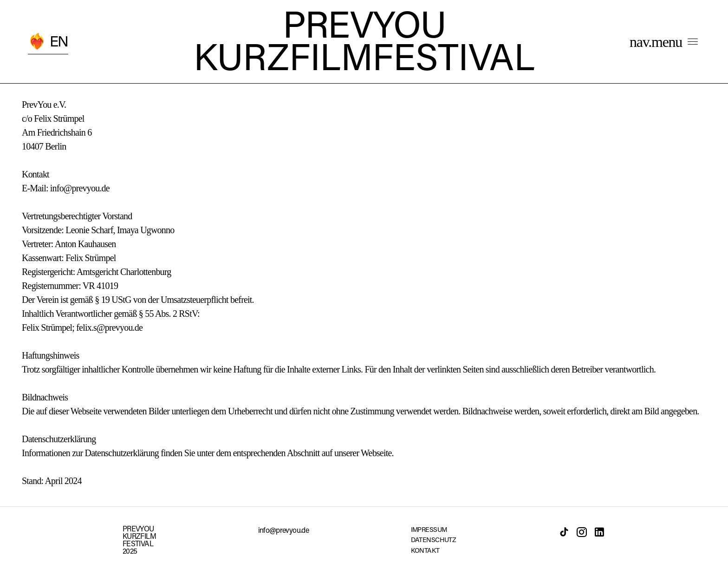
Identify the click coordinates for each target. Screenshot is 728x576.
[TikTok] (564, 532)
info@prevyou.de (283, 531)
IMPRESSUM (429, 530)
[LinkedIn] (599, 532)
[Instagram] (582, 532)
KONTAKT (425, 551)
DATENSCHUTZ (434, 540)
